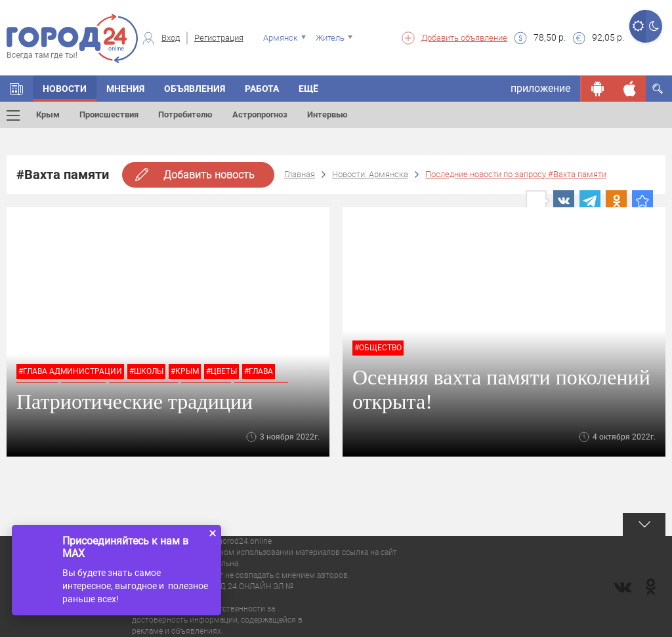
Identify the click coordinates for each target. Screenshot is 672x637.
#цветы (221, 371)
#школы (146, 371)
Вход (171, 38)
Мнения (125, 89)
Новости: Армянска (370, 174)
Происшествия (109, 114)
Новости (65, 89)
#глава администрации (70, 371)
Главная (300, 174)
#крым (185, 371)
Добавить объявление (464, 38)
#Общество (378, 348)
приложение (540, 88)
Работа (262, 89)
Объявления (195, 89)
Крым (48, 114)
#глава (259, 371)
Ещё (308, 89)
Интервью (327, 114)
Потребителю (185, 114)
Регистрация (219, 38)
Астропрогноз (260, 114)
